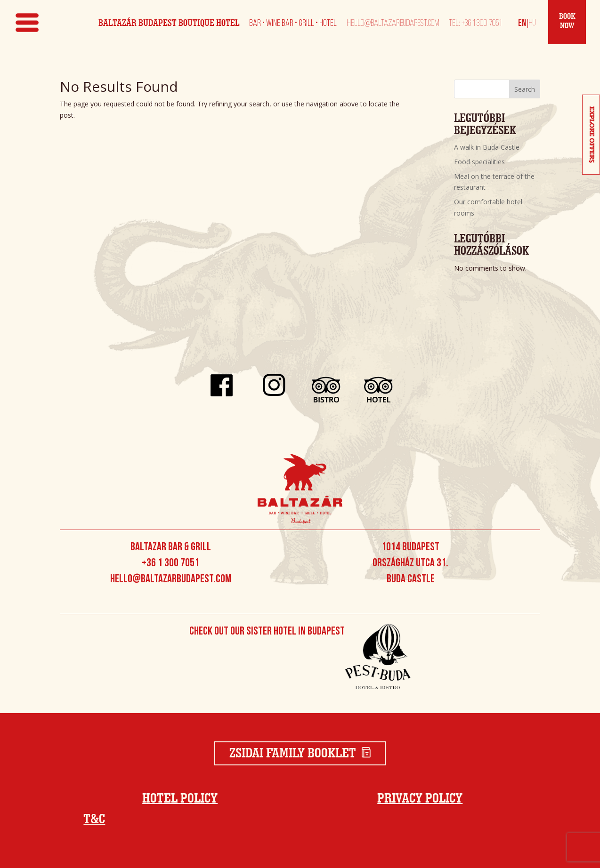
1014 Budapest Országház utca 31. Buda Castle (410, 563)
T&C (94, 820)
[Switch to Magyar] (531, 23)
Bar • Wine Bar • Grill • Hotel (293, 24)
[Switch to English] (522, 23)
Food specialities (479, 162)
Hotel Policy (180, 799)
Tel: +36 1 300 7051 (475, 24)
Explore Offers (592, 135)
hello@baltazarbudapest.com (393, 24)
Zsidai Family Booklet (300, 754)
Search (525, 89)
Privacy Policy (420, 799)
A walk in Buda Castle (487, 147)
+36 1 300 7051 (170, 563)
